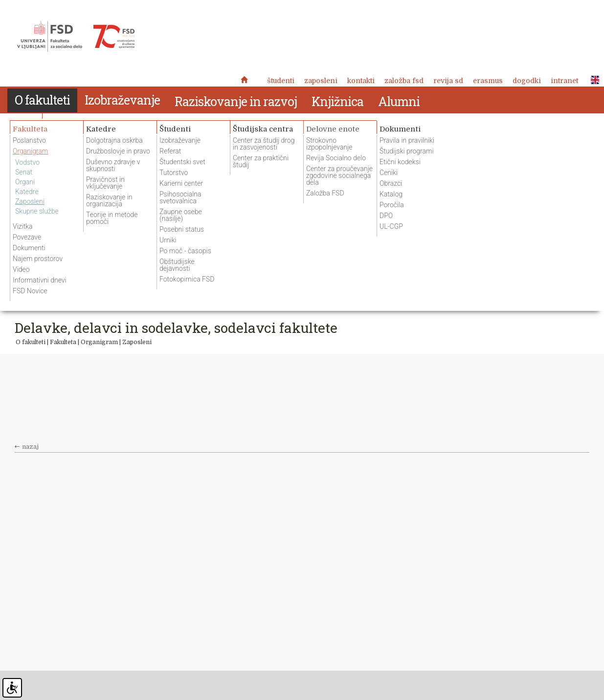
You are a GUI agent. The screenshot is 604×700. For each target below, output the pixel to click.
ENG (592, 80)
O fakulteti (31, 342)
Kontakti (361, 81)
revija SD (448, 81)
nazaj (30, 447)
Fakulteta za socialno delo (76, 37)
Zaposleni (321, 81)
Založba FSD (404, 81)
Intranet (564, 81)
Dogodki (527, 81)
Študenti (281, 81)
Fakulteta (63, 342)
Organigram (99, 342)
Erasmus (488, 81)
